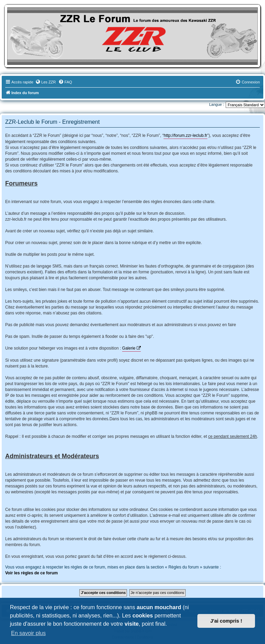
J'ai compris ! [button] (226, 621)
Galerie (129, 348)
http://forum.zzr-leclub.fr (185, 135)
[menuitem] (46, 82)
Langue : (217, 104)
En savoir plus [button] (28, 633)
